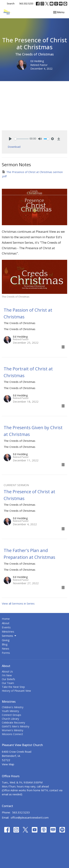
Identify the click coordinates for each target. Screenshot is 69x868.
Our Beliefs (8, 679)
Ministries (8, 631)
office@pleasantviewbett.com (30, 817)
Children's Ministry (13, 707)
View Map (8, 764)
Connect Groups (11, 715)
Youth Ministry (10, 711)
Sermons (9, 636)
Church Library (10, 719)
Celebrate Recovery (13, 723)
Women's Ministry (13, 730)
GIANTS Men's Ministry (16, 726)
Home (6, 619)
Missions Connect (12, 734)
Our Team (8, 683)
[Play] (10, 139)
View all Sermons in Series (18, 603)
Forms (6, 653)
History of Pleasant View (16, 691)
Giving (6, 640)
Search (11, 3)
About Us (7, 671)
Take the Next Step (13, 687)
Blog (5, 644)
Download (14, 147)
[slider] (21, 139)
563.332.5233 (26, 3)
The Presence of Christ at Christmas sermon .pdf (32, 174)
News (6, 648)
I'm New (7, 675)
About (6, 623)
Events (6, 627)
